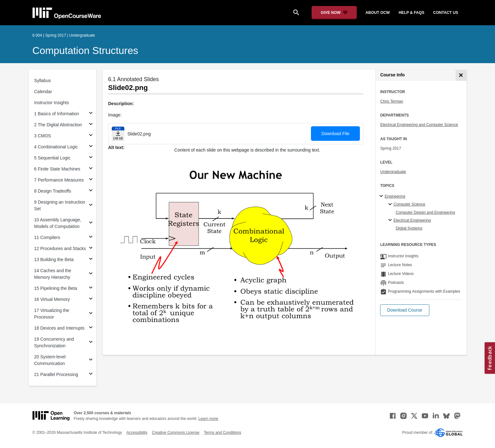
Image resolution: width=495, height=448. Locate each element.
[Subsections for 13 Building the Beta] (91, 260)
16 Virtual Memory (52, 299)
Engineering (395, 196)
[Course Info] (461, 75)
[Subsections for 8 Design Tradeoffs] (91, 191)
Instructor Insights (52, 103)
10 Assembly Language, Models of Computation (58, 223)
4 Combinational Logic (56, 147)
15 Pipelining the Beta (56, 288)
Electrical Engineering (412, 220)
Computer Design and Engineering (425, 212)
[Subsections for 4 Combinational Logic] (91, 147)
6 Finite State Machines (57, 169)
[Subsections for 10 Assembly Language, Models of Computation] (91, 223)
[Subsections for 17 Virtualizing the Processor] (91, 314)
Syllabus (42, 81)
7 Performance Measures (59, 180)
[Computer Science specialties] (391, 205)
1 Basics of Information (57, 114)
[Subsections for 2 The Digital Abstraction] (91, 125)
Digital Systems (409, 228)
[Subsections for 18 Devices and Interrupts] (91, 328)
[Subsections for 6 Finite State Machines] (91, 169)
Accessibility (137, 433)
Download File (335, 134)
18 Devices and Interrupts (59, 328)
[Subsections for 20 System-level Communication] (91, 360)
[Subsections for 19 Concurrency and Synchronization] (91, 343)
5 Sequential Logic (52, 158)
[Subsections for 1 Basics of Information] (91, 114)
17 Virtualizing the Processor (52, 314)
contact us (446, 13)
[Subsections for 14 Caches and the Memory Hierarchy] (91, 274)
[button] (405, 310)
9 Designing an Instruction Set (60, 205)
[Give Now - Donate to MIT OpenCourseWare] (334, 13)
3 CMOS (43, 136)
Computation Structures (85, 51)
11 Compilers (47, 237)
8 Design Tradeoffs (53, 191)
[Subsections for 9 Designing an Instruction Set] (91, 206)
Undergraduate (393, 172)
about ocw (378, 13)
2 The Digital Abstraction (58, 125)
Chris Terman (392, 101)
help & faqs (412, 13)
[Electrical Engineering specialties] (391, 220)
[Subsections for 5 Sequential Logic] (91, 158)
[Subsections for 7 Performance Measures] (91, 180)
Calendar (43, 92)
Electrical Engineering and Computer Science (419, 125)
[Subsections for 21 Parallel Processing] (91, 375)
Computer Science (409, 204)
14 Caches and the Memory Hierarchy (53, 274)
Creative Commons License (176, 433)
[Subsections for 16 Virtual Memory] (91, 299)
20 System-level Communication (50, 360)
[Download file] (118, 134)
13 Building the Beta (54, 260)
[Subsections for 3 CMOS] (91, 136)
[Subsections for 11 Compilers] (91, 238)
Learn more (208, 419)
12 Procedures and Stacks (60, 248)
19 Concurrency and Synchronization (54, 342)
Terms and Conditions (223, 433)
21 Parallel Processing (56, 374)
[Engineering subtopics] (382, 196)
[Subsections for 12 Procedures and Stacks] (91, 249)
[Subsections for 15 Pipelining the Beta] (91, 288)
